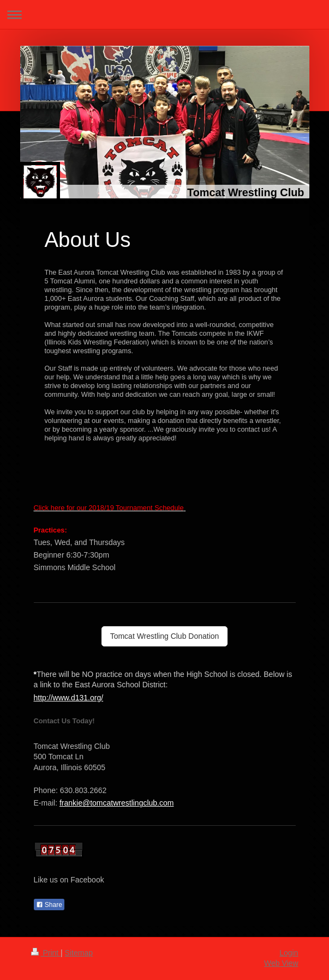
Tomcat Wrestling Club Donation (165, 636)
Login (289, 953)
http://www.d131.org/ (69, 698)
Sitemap (79, 953)
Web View (281, 963)
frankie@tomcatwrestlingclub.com (117, 803)
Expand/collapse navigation (164, 14)
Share (49, 905)
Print (46, 953)
